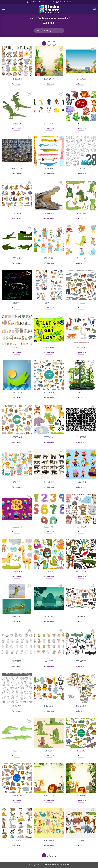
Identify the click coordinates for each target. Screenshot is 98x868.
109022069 (17, 169)
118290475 (49, 213)
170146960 (17, 572)
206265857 (49, 840)
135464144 (49, 303)
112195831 (81, 169)
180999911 (81, 616)
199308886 (81, 796)
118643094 (81, 213)
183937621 (17, 706)
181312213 (49, 661)
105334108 (17, 124)
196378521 (81, 751)
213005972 (81, 840)
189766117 (49, 751)
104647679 (81, 79)
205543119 (17, 840)
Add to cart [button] (17, 84)
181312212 (17, 661)
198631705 (49, 796)
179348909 (81, 572)
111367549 (49, 169)
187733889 (81, 706)
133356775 (17, 303)
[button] (3, 9)
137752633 (17, 348)
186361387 (49, 706)
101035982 (17, 79)
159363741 (81, 437)
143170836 (17, 392)
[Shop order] (49, 30)
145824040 (81, 392)
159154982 (49, 437)
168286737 (49, 527)
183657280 (81, 661)
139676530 (81, 348)
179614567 (17, 616)
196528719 (17, 796)
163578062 (49, 482)
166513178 (81, 482)
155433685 (17, 437)
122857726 (17, 258)
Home (32, 18)
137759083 (49, 348)
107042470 (49, 124)
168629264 (81, 527)
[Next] (54, 43)
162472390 (17, 482)
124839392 (49, 258)
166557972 (17, 527)
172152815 (49, 572)
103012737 (49, 79)
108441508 (81, 124)
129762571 (81, 258)
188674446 (17, 751)
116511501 (17, 213)
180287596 (49, 616)
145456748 (49, 392)
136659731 (81, 303)
